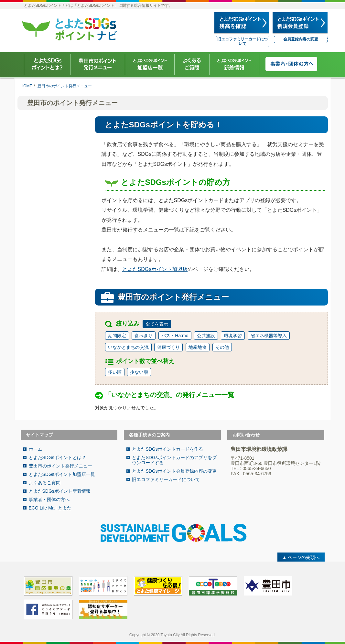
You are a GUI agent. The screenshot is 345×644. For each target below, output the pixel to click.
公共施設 (206, 336)
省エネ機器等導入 (269, 336)
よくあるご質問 (45, 483)
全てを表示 (157, 324)
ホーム (36, 449)
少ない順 (139, 372)
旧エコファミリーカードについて (243, 41)
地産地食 (198, 347)
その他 (222, 347)
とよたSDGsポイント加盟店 (155, 269)
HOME (27, 86)
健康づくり (168, 347)
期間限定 (117, 336)
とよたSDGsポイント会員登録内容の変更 (174, 471)
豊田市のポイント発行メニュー (65, 86)
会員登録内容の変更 (301, 39)
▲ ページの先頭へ (301, 557)
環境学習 (233, 336)
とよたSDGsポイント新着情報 (60, 491)
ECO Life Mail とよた (50, 508)
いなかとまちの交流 (128, 347)
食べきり (144, 336)
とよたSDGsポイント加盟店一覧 (62, 474)
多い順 (115, 372)
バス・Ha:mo (175, 336)
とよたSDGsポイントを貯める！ (163, 125)
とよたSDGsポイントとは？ (57, 457)
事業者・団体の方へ (49, 499)
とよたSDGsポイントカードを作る (167, 449)
